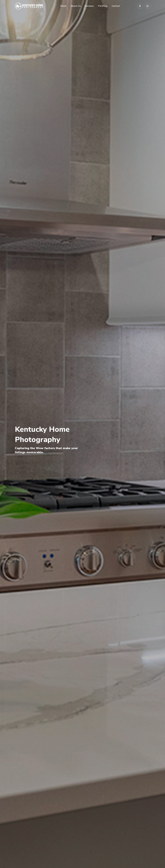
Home (63, 6)
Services (89, 6)
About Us (76, 6)
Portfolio (103, 6)
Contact (116, 6)
